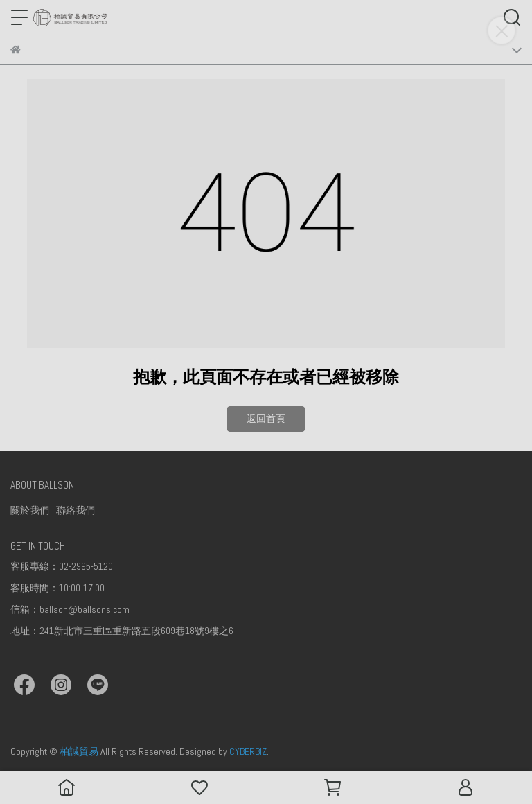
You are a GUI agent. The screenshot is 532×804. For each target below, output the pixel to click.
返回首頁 (266, 419)
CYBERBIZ (248, 751)
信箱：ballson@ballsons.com (70, 609)
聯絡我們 (76, 510)
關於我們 (30, 510)
